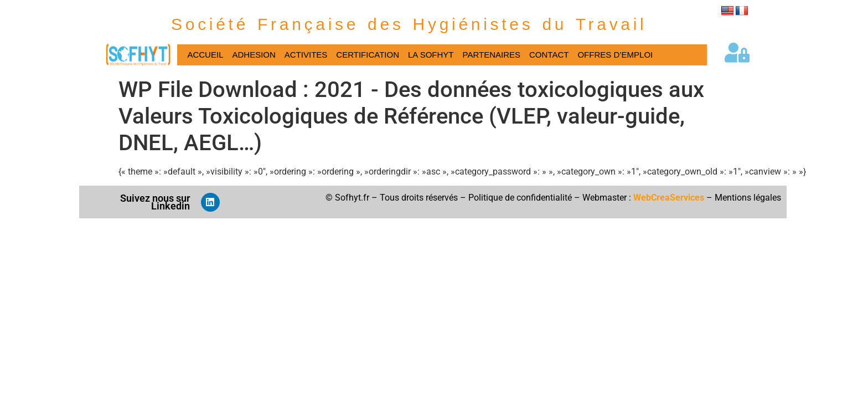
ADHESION (254, 55)
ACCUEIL (205, 55)
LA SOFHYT (431, 55)
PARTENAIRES (492, 55)
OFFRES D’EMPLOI (615, 55)
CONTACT (549, 55)
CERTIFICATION (368, 55)
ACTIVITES (306, 55)
